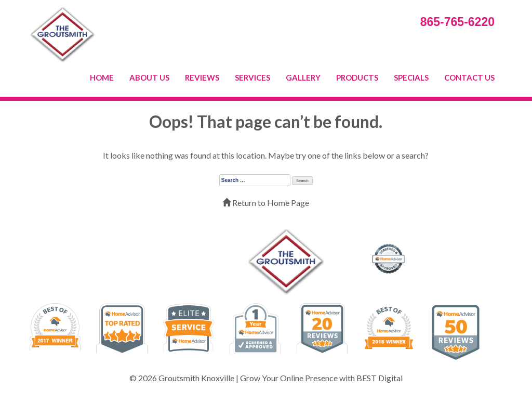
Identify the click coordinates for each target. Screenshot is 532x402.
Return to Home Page (266, 203)
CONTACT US (469, 77)
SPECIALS (411, 77)
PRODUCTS (357, 77)
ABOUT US (149, 77)
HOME (102, 77)
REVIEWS (202, 77)
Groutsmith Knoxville (196, 378)
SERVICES (252, 77)
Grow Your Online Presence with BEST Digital (321, 378)
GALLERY (303, 77)
